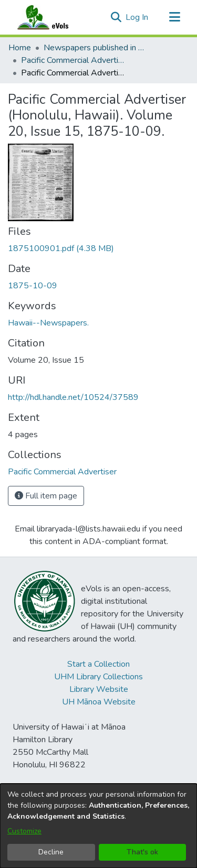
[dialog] (98, 826)
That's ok (142, 852)
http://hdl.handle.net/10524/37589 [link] (73, 397)
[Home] (53, 17)
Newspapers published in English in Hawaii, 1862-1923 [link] (96, 48)
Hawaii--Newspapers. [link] (48, 323)
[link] (61, 248)
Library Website (99, 689)
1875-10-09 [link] (33, 286)
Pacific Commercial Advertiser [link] (74, 60)
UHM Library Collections (98, 677)
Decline (51, 852)
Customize (24, 831)
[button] (116, 17)
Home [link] (20, 48)
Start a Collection (98, 664)
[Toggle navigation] (174, 17)
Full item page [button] (46, 496)
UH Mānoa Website (99, 702)
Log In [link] (137, 17)
